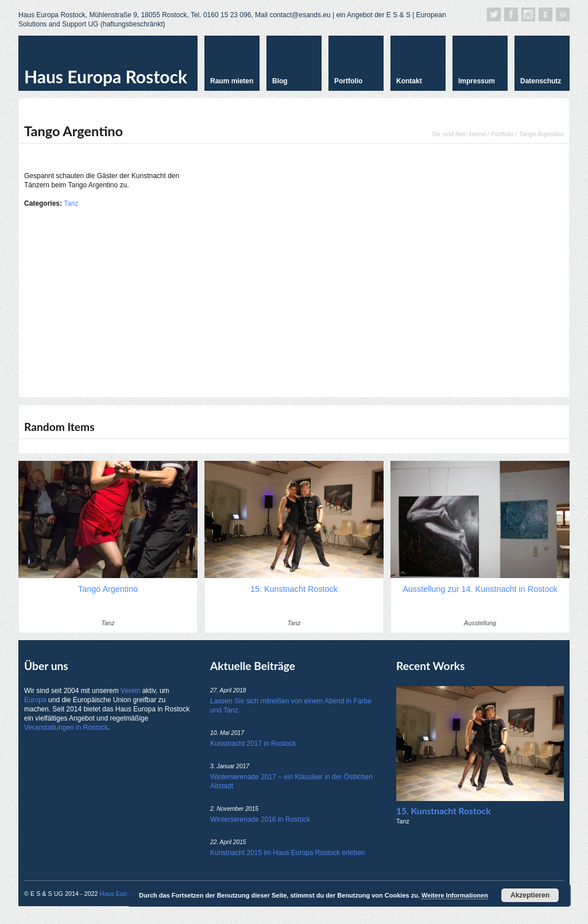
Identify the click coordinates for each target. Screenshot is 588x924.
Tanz (71, 203)
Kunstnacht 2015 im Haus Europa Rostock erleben (288, 853)
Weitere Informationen (455, 895)
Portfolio (502, 134)
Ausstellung (480, 623)
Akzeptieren (530, 895)
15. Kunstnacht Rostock (443, 811)
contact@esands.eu (300, 15)
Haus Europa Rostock (106, 76)
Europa (35, 700)
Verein (130, 691)
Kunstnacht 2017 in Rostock (253, 744)
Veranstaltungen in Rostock (66, 727)
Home (477, 134)
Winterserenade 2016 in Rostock (260, 819)
